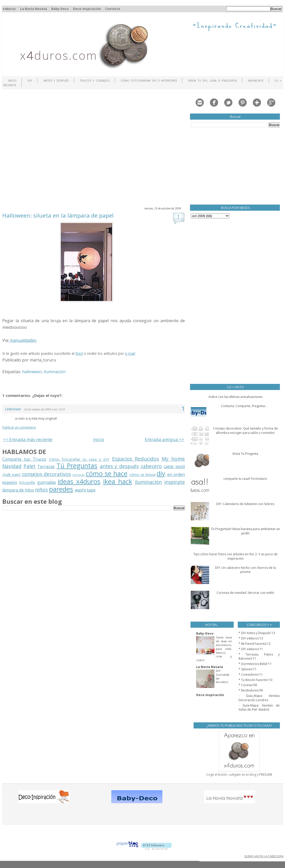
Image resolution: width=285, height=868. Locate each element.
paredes (61, 489)
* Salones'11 (248, 669)
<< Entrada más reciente (28, 439)
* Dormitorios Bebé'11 (255, 664)
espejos (10, 482)
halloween (32, 372)
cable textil (174, 467)
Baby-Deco (60, 9)
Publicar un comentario (19, 427)
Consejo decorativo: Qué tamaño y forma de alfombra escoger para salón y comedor (245, 431)
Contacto (113, 9)
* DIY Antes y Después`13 (257, 633)
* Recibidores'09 (251, 690)
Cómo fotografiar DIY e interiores (149, 80)
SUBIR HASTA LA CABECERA (264, 856)
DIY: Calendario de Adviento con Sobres (245, 504)
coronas (79, 475)
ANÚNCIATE (256, 80)
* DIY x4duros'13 (251, 638)
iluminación (55, 372)
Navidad (12, 466)
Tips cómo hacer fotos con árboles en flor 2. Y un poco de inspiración (235, 556)
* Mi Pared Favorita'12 (255, 644)
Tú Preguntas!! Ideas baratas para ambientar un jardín (245, 531)
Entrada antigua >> (164, 439)
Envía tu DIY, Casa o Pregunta (213, 80)
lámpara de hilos (18, 490)
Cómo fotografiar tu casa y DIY (79, 459)
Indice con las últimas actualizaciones (236, 397)
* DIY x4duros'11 (251, 649)
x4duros (9, 9)
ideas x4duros (79, 481)
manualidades (23, 340)
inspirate (175, 482)
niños (41, 490)
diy (161, 474)
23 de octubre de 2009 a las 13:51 (45, 409)
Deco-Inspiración (87, 9)
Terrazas (46, 467)
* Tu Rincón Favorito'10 (255, 680)
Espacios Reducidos (135, 459)
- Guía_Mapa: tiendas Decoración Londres (259, 698)
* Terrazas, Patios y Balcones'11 (259, 657)
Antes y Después (56, 80)
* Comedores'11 (251, 675)
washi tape (85, 490)
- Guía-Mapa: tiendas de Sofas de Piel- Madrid (259, 708)
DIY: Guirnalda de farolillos (223, 676)
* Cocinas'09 (248, 685)
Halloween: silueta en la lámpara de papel (58, 215)
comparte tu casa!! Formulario (245, 479)
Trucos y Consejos (95, 80)
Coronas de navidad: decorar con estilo (245, 593)
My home (173, 459)
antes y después (119, 466)
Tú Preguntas (77, 466)
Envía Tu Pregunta (245, 454)
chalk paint (11, 475)
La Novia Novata (34, 9)
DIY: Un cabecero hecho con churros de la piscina (245, 570)
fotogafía (27, 482)
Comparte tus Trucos (24, 459)
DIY (30, 80)
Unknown (13, 409)
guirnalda (46, 482)
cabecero (151, 466)
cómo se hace (107, 474)
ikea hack (117, 481)
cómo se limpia (142, 475)
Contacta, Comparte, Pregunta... (244, 406)
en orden (176, 474)
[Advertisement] (48, 147)
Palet (29, 466)
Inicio (12, 80)
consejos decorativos (46, 474)
